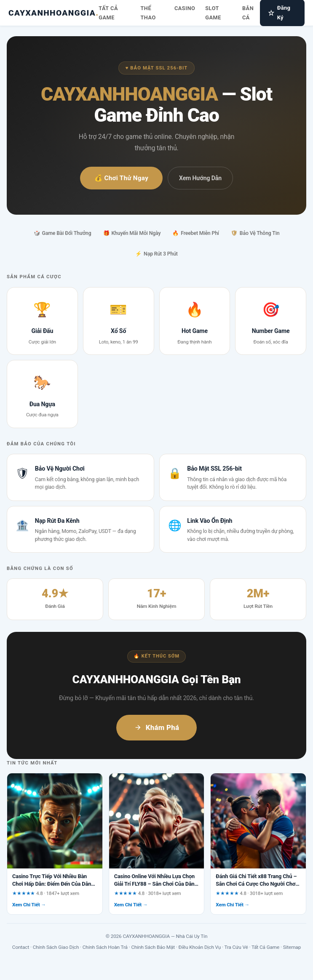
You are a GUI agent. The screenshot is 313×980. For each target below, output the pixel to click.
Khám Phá (157, 727)
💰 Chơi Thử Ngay (121, 178)
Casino (185, 8)
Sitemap (292, 947)
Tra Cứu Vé (236, 947)
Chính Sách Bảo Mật (153, 947)
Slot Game (213, 13)
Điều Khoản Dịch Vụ (200, 947)
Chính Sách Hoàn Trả (105, 947)
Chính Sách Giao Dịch (56, 947)
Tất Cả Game (108, 13)
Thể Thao (148, 13)
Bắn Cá (248, 13)
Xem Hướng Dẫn (200, 178)
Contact (21, 947)
